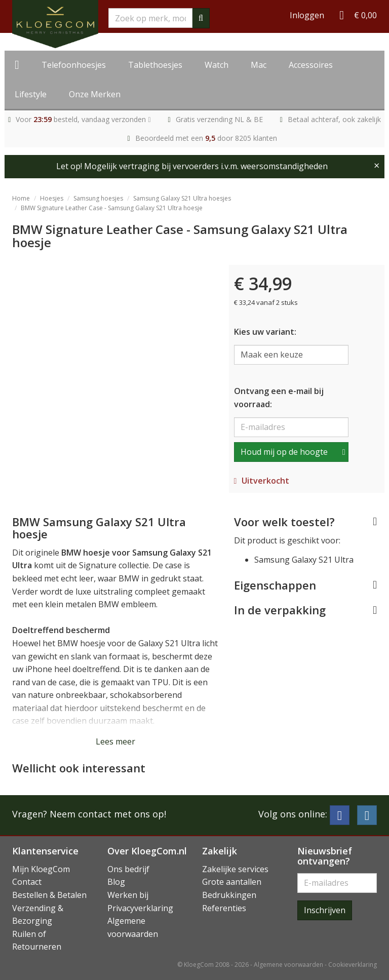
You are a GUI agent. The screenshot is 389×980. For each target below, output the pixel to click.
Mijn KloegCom (41, 869)
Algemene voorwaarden (288, 965)
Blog (116, 882)
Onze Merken (95, 94)
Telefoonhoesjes (74, 65)
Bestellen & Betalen (49, 895)
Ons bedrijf (128, 869)
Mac (259, 65)
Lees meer (115, 741)
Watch (217, 65)
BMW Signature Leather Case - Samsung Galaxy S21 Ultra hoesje (112, 208)
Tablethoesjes (155, 65)
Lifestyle (31, 94)
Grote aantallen (232, 882)
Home (21, 198)
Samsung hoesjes (98, 198)
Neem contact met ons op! (108, 814)
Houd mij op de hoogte (284, 452)
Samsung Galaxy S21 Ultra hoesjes (182, 198)
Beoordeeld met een (206, 138)
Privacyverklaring (140, 908)
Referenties (224, 908)
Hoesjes (52, 198)
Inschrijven (325, 910)
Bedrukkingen (229, 895)
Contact (27, 882)
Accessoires (311, 65)
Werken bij (128, 895)
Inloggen (307, 15)
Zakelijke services (235, 869)
